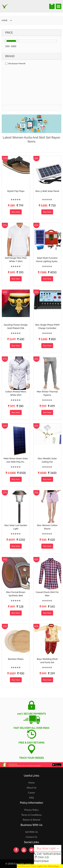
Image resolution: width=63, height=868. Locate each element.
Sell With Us (32, 832)
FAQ (32, 798)
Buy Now (16, 212)
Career (32, 793)
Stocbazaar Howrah (15, 63)
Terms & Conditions (32, 815)
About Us (32, 788)
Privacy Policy (32, 810)
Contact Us (31, 837)
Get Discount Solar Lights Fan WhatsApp (38, 866)
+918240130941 (51, 854)
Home (32, 783)
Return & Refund (32, 820)
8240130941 (41, 861)
